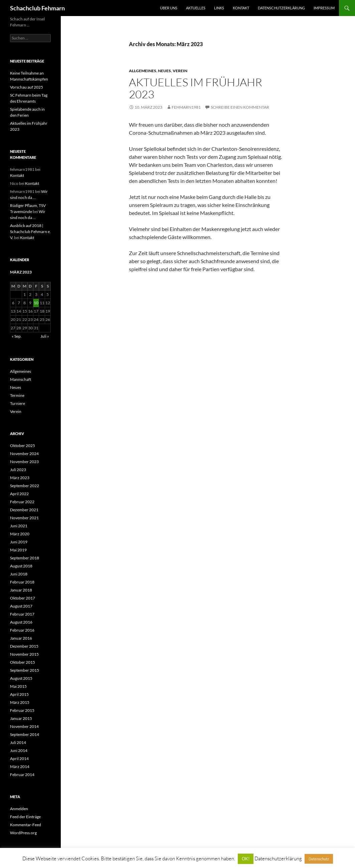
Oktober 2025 (23, 446)
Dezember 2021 (24, 510)
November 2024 (24, 454)
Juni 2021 (19, 526)
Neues (164, 71)
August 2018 (21, 566)
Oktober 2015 (23, 662)
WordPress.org (23, 833)
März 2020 (20, 534)
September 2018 (25, 558)
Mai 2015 (18, 686)
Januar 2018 (21, 590)
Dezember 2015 (24, 646)
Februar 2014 (22, 775)
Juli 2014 (18, 742)
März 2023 (20, 478)
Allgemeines (143, 71)
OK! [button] (246, 859)
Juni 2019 (19, 542)
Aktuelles (196, 8)
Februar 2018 (22, 582)
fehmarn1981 (186, 107)
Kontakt (241, 8)
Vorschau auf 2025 (27, 87)
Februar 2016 (22, 630)
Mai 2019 (18, 550)
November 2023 (24, 462)
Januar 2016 (21, 638)
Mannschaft (21, 379)
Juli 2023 (18, 470)
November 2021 (24, 518)
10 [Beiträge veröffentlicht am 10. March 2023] (36, 303)
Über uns (169, 8)
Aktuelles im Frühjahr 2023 (196, 88)
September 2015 (25, 670)
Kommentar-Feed (26, 825)
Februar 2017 (22, 614)
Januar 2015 (21, 718)
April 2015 (19, 694)
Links (219, 8)
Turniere (18, 403)
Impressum (324, 8)
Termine (17, 395)
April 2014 (19, 758)
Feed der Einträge (25, 817)
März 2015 (20, 702)
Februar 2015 (22, 710)
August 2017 (21, 606)
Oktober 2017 (23, 598)
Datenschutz (319, 859)
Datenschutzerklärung (281, 8)
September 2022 (25, 486)
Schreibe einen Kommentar (240, 107)
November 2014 (24, 726)
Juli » (45, 336)
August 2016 (21, 622)
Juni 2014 (19, 750)
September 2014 (25, 734)
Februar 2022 (22, 502)
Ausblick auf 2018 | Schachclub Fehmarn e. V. (30, 232)
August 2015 (21, 678)
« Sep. (17, 336)
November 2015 (24, 654)
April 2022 (19, 494)
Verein (180, 71)
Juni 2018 (19, 574)
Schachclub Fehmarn (37, 8)
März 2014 (20, 767)
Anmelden (19, 809)
